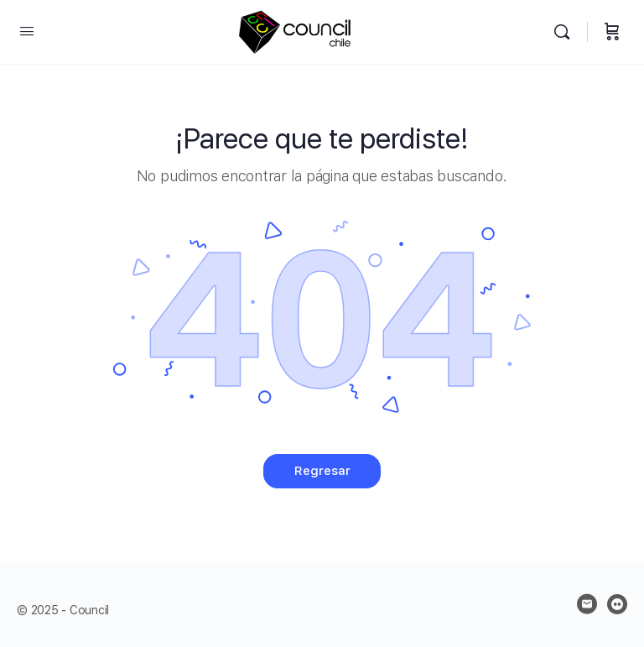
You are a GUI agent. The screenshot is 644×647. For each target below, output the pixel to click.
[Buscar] (566, 32)
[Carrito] (612, 32)
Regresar (322, 471)
